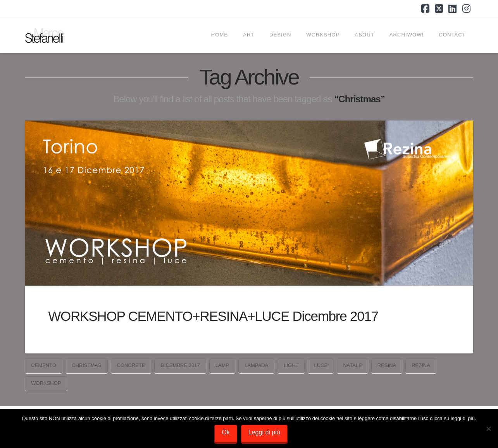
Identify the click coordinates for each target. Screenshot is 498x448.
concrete (131, 365)
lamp (222, 365)
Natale (352, 365)
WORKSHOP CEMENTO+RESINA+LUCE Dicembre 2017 (213, 316)
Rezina (421, 365)
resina (387, 365)
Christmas (87, 365)
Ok (226, 432)
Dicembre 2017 (180, 365)
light (291, 365)
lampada (256, 365)
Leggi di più (264, 432)
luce (321, 365)
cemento (44, 365)
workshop (46, 383)
